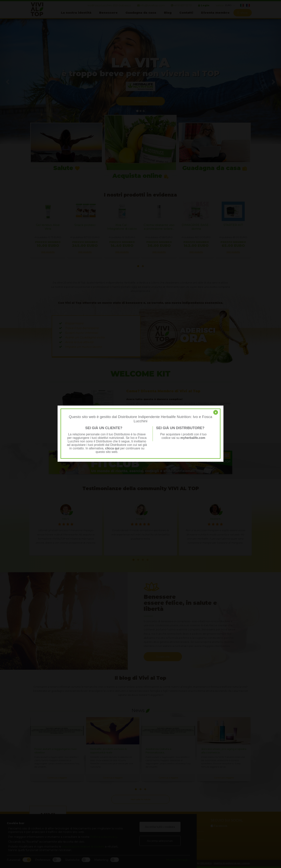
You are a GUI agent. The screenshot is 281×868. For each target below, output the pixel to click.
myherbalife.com (193, 438)
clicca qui (112, 448)
